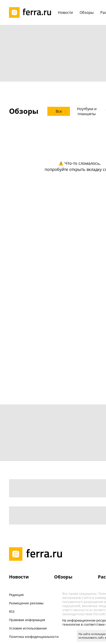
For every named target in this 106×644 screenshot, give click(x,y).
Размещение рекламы (26, 603)
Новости (19, 577)
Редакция (16, 595)
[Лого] (32, 12)
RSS (12, 611)
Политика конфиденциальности (34, 637)
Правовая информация (27, 620)
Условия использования (28, 628)
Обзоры (63, 577)
